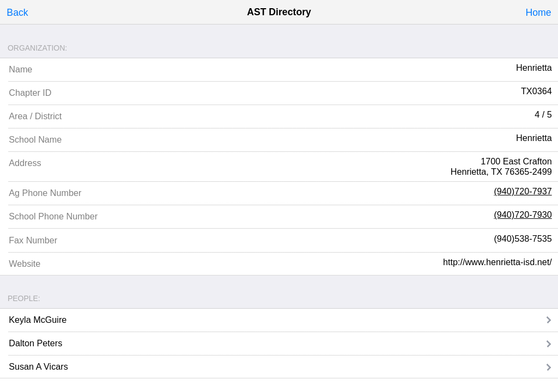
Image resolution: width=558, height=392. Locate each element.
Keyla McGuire (38, 320)
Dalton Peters (35, 343)
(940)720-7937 (523, 191)
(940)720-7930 (523, 215)
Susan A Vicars (38, 366)
